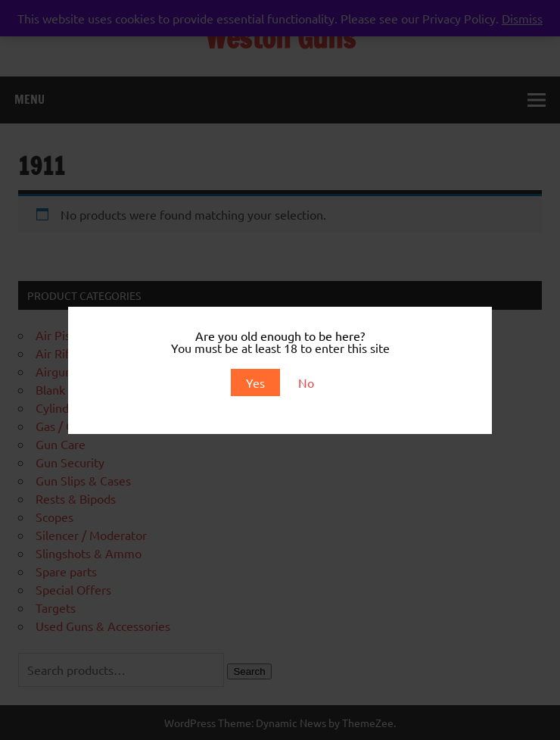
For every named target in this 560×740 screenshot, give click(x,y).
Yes (255, 382)
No (306, 382)
